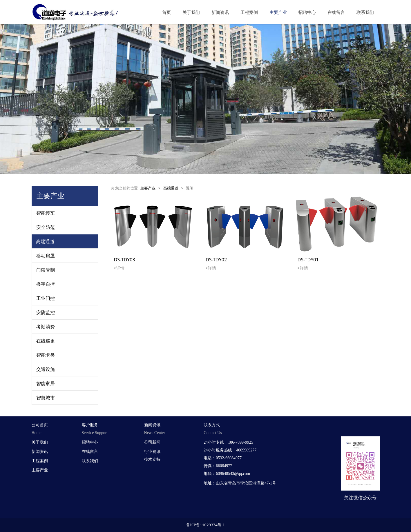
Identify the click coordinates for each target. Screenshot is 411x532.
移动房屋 (46, 256)
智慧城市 (46, 398)
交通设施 (46, 369)
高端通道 (45, 241)
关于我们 (191, 12)
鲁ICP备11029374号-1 (205, 525)
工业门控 (46, 298)
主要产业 (278, 12)
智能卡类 (46, 355)
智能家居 (46, 383)
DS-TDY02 (216, 260)
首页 (166, 12)
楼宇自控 (46, 284)
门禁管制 (46, 270)
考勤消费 (46, 327)
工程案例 (249, 12)
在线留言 (336, 12)
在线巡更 (46, 341)
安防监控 (46, 312)
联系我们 (365, 12)
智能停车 (46, 213)
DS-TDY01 (308, 260)
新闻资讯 (220, 12)
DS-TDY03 (125, 260)
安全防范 (46, 227)
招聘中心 (307, 12)
